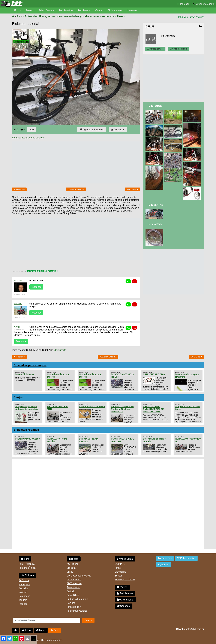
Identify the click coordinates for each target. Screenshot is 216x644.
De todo (71, 591)
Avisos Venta (46, 10)
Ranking (71, 603)
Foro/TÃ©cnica (27, 564)
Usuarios (132, 10)
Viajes (70, 572)
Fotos (29, 10)
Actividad (170, 36)
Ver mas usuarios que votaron (28, 138)
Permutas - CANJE (125, 580)
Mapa (41, 630)
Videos (99, 10)
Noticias (23, 592)
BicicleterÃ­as (66, 10)
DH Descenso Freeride (79, 576)
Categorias (120, 572)
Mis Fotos (155, 106)
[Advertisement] (67, 162)
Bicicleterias (125, 593)
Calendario (24, 596)
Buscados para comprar (30, 365)
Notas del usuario (178, 49)
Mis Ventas (156, 205)
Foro (17, 10)
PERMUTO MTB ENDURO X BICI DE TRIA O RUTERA (153, 409)
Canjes (18, 397)
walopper (18, 327)
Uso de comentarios (52, 640)
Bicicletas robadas (26, 430)
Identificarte (60, 350)
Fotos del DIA (74, 607)
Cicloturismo (114, 10)
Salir (55, 630)
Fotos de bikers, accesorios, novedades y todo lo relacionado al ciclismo (75, 16)
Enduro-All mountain (77, 599)
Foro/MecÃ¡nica (27, 568)
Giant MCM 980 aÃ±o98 (27, 439)
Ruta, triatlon (73, 587)
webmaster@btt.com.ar (190, 629)
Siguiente (132, 189)
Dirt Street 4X (74, 580)
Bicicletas (84, 10)
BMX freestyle (74, 583)
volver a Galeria (76, 189)
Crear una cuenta (205, 4)
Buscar (118, 576)
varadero (18, 304)
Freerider (23, 604)
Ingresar (185, 4)
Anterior (19, 189)
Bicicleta (27, 575)
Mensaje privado (155, 49)
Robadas (23, 588)
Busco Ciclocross (24, 374)
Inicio (26, 630)
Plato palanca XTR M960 (92, 406)
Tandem (23, 600)
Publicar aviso (186, 558)
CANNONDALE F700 (154, 374)
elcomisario (19, 280)
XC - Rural (72, 564)
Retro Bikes (73, 595)
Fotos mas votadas (77, 611)
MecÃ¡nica (24, 584)
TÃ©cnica (24, 580)
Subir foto (165, 558)
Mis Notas (155, 224)
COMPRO (120, 564)
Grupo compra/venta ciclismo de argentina (26, 408)
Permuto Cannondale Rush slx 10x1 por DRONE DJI (122, 409)
